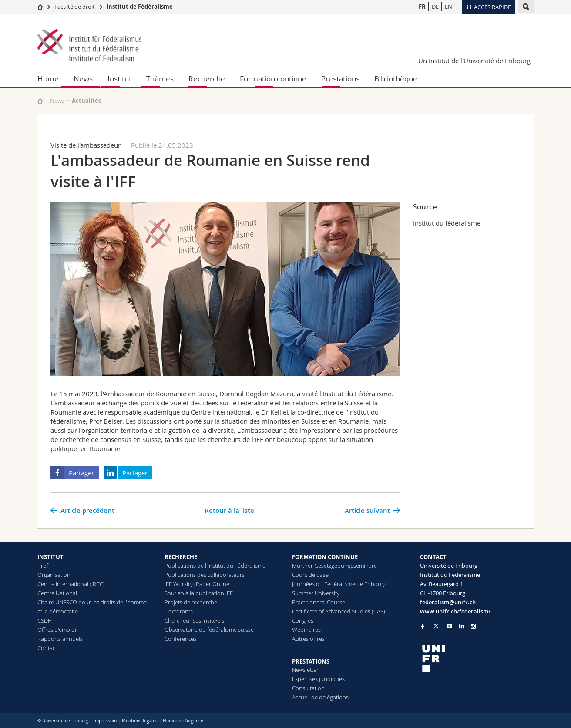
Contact (47, 648)
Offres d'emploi (57, 630)
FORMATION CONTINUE (325, 557)
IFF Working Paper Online (197, 584)
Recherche (207, 79)
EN (448, 7)
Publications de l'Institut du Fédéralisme (215, 566)
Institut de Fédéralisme (140, 7)
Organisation (54, 575)
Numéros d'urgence (183, 721)
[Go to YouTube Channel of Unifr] (449, 626)
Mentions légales (140, 721)
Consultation (308, 688)
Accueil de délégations (320, 697)
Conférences (181, 639)
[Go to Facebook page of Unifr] (423, 626)
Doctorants (179, 611)
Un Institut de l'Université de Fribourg (474, 61)
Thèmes (160, 79)
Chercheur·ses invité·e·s (194, 620)
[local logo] (477, 659)
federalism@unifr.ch (448, 602)
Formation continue (273, 79)
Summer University (316, 593)
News (83, 79)
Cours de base (310, 575)
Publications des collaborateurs (205, 575)
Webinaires (306, 630)
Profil (44, 566)
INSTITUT (50, 557)
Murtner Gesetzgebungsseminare (334, 566)
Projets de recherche (191, 602)
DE (435, 7)
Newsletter (305, 670)
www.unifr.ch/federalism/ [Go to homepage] (455, 611)
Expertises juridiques (318, 679)
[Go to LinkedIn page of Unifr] (462, 626)
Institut (119, 79)
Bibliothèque (396, 79)
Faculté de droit (75, 7)
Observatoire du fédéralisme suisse (209, 630)
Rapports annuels (60, 639)
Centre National (57, 593)
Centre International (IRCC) (71, 584)
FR (422, 7)
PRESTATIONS (311, 661)
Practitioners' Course (319, 602)
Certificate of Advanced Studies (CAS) (339, 611)
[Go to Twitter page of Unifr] (436, 626)
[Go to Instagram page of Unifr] (473, 626)
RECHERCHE (181, 557)
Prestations (340, 79)
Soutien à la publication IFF (199, 593)
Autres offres (308, 639)
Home (48, 79)
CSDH (45, 620)
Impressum (105, 721)
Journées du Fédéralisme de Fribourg (339, 584)
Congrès (303, 620)
